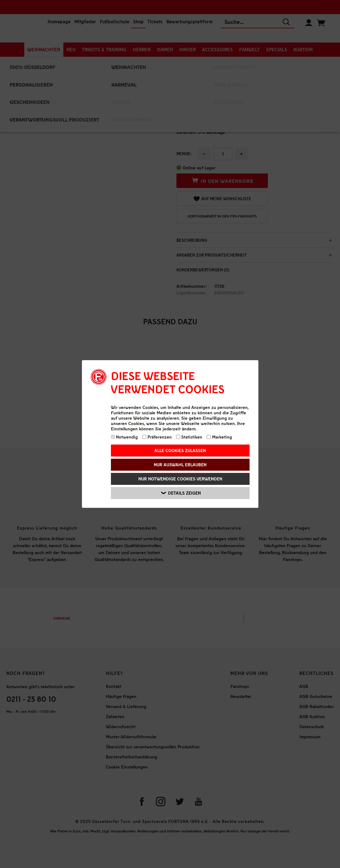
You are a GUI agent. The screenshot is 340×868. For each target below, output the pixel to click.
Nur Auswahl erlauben (180, 465)
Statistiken (189, 437)
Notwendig (124, 437)
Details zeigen (181, 493)
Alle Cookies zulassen (180, 450)
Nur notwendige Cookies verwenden (180, 479)
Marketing (219, 437)
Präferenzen (157, 437)
